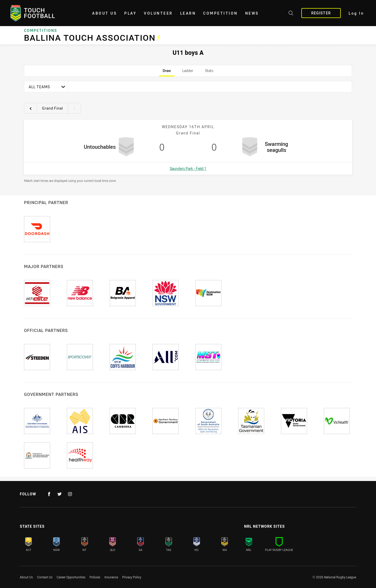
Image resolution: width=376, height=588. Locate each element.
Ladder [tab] (188, 72)
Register (321, 13)
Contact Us (45, 577)
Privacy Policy (132, 577)
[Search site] (291, 14)
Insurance (111, 577)
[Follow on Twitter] (60, 494)
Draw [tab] (167, 72)
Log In (356, 13)
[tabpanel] (188, 132)
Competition (221, 13)
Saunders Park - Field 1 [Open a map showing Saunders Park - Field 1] (188, 168)
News (252, 13)
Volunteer (158, 13)
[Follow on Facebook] (49, 494)
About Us (105, 13)
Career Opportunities (71, 577)
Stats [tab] (209, 72)
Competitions (41, 31)
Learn (188, 13)
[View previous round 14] (31, 108)
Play (130, 13)
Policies (95, 577)
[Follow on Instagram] (70, 494)
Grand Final (52, 108)
